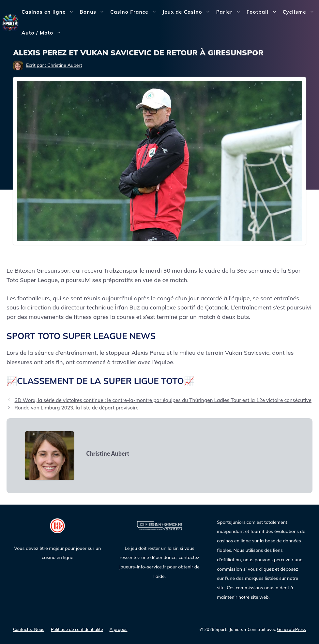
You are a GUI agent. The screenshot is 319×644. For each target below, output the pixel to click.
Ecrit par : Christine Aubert (54, 65)
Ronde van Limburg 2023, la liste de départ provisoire (76, 408)
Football (263, 12)
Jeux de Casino (188, 12)
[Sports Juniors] (10, 22)
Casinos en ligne (49, 12)
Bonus (93, 12)
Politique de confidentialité (77, 629)
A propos (119, 629)
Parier (230, 12)
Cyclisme (300, 12)
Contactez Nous (29, 629)
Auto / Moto (43, 33)
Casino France (135, 12)
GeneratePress (291, 629)
